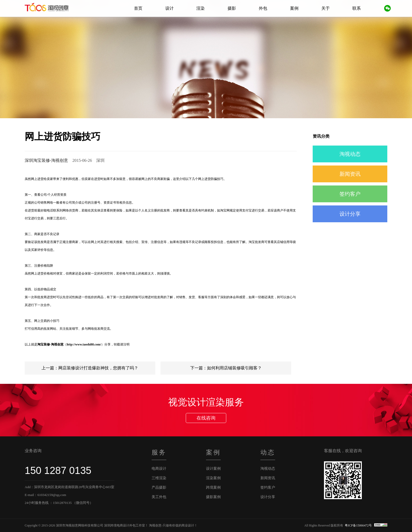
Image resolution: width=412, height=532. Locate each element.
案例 (294, 8)
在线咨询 (206, 418)
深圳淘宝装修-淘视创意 (46, 160)
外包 (263, 8)
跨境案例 (213, 487)
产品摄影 (159, 487)
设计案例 (213, 469)
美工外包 (159, 497)
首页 (138, 8)
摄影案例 (213, 497)
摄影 (232, 8)
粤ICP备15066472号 (359, 525)
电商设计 (159, 469)
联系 (357, 8)
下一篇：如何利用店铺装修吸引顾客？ (226, 368)
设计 (169, 8)
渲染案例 (213, 478)
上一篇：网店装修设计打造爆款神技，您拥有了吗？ (90, 368)
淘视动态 (350, 154)
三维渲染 (159, 478)
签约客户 (350, 194)
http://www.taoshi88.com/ (84, 344)
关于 (326, 8)
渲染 (200, 8)
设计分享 (350, 214)
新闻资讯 (350, 174)
